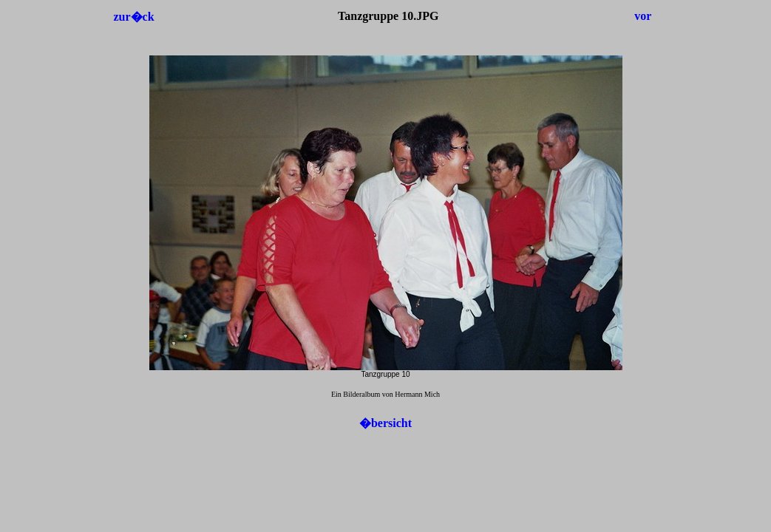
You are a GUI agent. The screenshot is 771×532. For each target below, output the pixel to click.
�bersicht (385, 423)
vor (643, 16)
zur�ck (133, 17)
